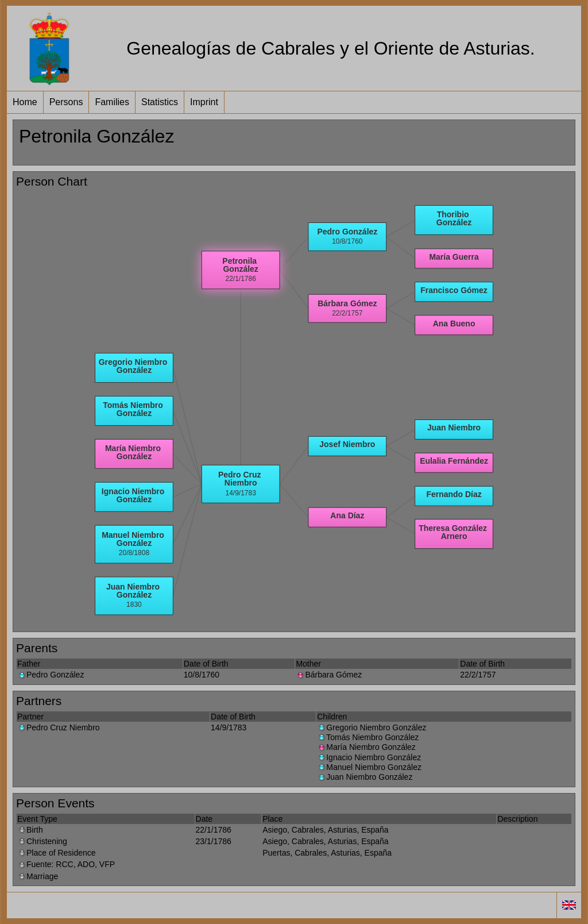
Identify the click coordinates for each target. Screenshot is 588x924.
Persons (66, 102)
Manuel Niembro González (369, 767)
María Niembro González (366, 747)
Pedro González (51, 675)
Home (25, 102)
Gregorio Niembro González (372, 727)
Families (112, 102)
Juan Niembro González (365, 777)
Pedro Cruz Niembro (59, 727)
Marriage (38, 876)
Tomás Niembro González (368, 737)
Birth (30, 830)
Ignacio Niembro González (369, 757)
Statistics (160, 102)
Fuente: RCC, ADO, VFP (66, 864)
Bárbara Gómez (329, 675)
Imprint (204, 102)
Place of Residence (57, 853)
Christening (42, 841)
